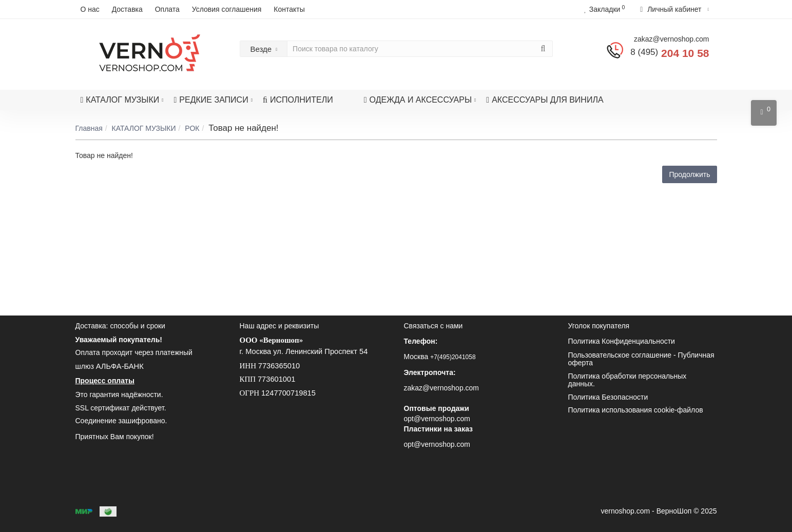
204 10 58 (670, 53)
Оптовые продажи (437, 408)
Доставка (127, 9)
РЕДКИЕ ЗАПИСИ (213, 97)
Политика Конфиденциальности (622, 341)
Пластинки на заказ (439, 429)
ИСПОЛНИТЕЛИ (298, 100)
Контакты (289, 9)
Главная (89, 128)
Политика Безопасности (608, 397)
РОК (192, 128)
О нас (90, 9)
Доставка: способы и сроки (120, 326)
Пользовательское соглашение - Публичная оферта (641, 359)
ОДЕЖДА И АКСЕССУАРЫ (420, 97)
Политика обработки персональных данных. (627, 380)
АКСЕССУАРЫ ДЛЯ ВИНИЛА (545, 100)
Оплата (167, 9)
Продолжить (689, 174)
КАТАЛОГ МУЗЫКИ (122, 97)
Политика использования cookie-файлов (636, 410)
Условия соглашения (227, 9)
